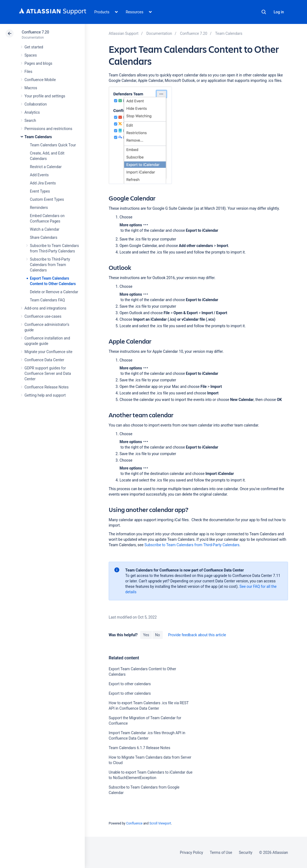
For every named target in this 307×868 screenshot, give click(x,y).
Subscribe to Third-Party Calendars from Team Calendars (50, 265)
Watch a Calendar (45, 229)
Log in (279, 12)
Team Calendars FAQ (47, 300)
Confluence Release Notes (46, 387)
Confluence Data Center (44, 360)
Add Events (39, 175)
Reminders (39, 208)
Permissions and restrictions (48, 129)
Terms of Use (221, 852)
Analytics (32, 112)
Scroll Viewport (160, 823)
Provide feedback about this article (197, 635)
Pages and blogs (38, 63)
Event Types (40, 191)
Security (246, 852)
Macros (31, 88)
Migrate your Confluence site (48, 352)
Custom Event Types (47, 199)
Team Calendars (38, 137)
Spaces (31, 55)
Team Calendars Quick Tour (53, 145)
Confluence (134, 823)
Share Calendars (44, 237)
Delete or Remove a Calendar (54, 292)
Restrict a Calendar (46, 167)
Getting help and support (45, 395)
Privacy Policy (191, 852)
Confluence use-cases (43, 316)
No (158, 635)
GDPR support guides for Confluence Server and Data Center (48, 373)
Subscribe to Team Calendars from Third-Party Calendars (192, 545)
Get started (34, 47)
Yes (146, 635)
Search (264, 12)
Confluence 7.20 (35, 32)
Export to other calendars (130, 684)
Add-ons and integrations (45, 308)
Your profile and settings (45, 96)
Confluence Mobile (40, 80)
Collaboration (36, 104)
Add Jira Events (43, 183)
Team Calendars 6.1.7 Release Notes (140, 748)
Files (28, 72)
